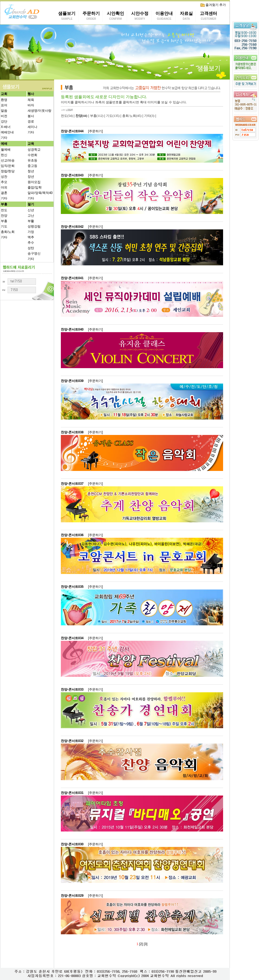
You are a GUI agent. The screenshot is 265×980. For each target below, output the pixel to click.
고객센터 (208, 16)
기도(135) (113, 116)
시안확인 (115, 16)
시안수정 (140, 16)
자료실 (186, 16)
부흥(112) (97, 116)
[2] (141, 944)
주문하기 (91, 16)
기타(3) (149, 116)
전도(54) (67, 116)
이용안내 (164, 16)
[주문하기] (96, 131)
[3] (146, 944)
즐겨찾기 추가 (213, 5)
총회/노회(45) (132, 116)
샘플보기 (67, 16)
